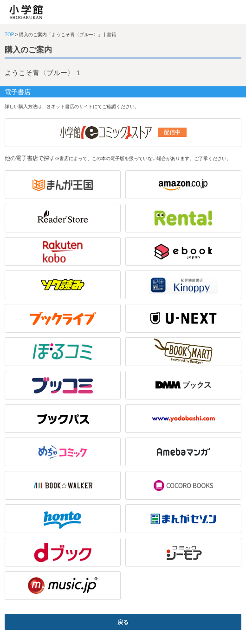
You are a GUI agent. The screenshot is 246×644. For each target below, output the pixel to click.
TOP (9, 35)
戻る (123, 622)
